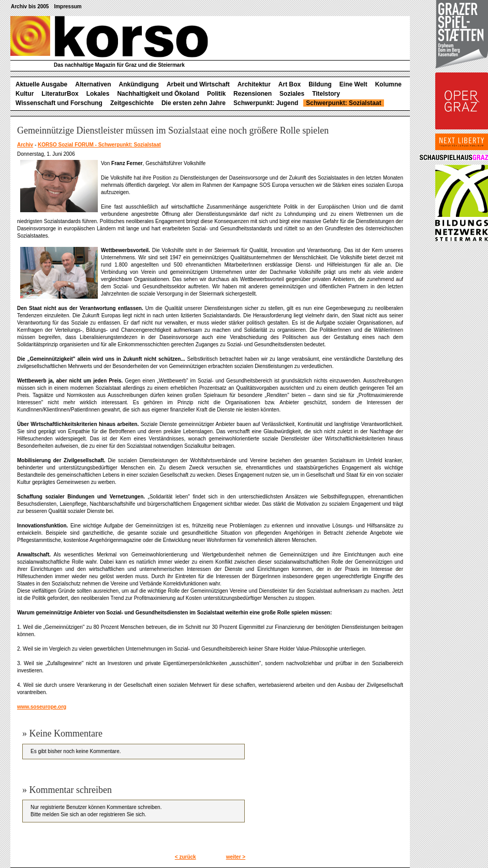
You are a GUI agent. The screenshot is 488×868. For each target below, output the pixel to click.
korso (109, 37)
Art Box (290, 84)
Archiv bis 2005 (30, 6)
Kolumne (388, 84)
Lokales (98, 94)
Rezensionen (253, 94)
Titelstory (326, 94)
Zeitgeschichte (132, 103)
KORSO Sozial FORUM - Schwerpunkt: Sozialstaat (99, 145)
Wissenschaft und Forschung (59, 103)
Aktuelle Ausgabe (41, 84)
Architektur (254, 84)
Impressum (68, 6)
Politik (216, 94)
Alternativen (93, 84)
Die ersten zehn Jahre (194, 103)
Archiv (25, 145)
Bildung (320, 84)
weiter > (236, 857)
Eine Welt (353, 84)
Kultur (25, 94)
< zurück (186, 857)
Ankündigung (139, 84)
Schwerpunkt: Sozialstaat (343, 103)
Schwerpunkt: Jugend (266, 103)
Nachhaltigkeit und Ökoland (158, 94)
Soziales (292, 94)
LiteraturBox (60, 94)
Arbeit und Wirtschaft (198, 84)
